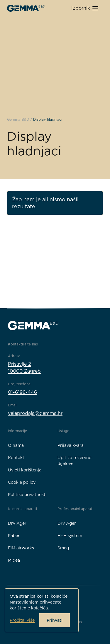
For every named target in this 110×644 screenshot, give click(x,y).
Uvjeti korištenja (25, 470)
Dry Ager (17, 523)
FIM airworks (21, 548)
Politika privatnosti (27, 495)
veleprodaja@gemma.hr (35, 413)
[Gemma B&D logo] (26, 8)
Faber (14, 536)
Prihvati (55, 620)
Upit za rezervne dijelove (74, 461)
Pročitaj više (22, 620)
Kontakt (16, 458)
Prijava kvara (71, 445)
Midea (14, 560)
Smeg (63, 548)
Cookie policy (22, 482)
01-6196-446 (22, 392)
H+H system (70, 536)
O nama (16, 445)
